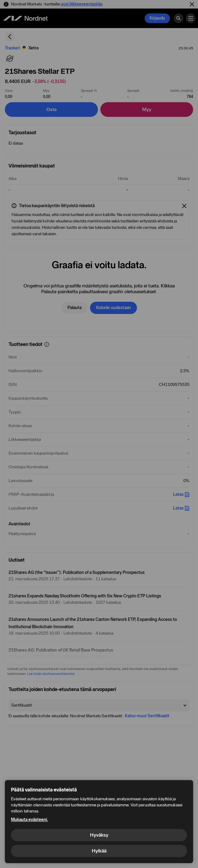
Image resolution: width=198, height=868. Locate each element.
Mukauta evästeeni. (29, 820)
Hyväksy (99, 835)
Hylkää (99, 851)
